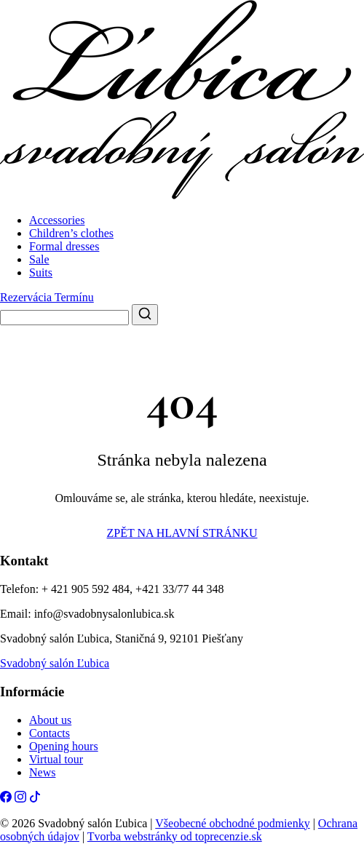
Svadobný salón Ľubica (55, 663)
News (42, 772)
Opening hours (64, 746)
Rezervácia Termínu (47, 297)
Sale (39, 259)
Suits (41, 272)
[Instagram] (20, 799)
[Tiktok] (35, 799)
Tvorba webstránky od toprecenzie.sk (175, 836)
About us (50, 720)
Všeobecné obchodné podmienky (232, 823)
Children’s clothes (71, 233)
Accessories (57, 220)
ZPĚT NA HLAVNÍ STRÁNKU (182, 533)
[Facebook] (6, 799)
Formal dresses (64, 246)
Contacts (50, 733)
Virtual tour (56, 759)
